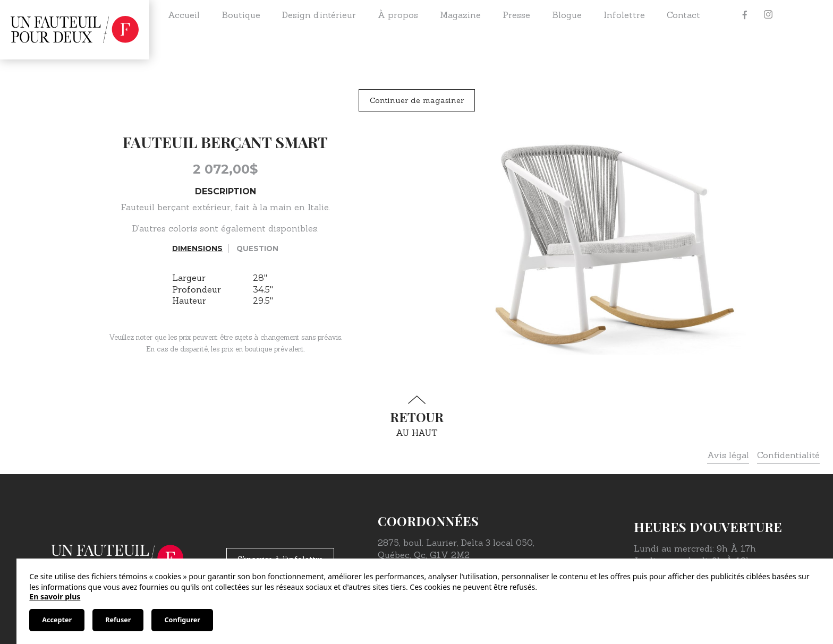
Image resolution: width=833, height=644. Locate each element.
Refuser (118, 620)
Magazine (460, 15)
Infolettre (624, 15)
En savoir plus (55, 596)
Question (257, 248)
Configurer (182, 620)
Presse (516, 15)
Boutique (241, 15)
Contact (683, 15)
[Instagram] (768, 15)
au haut (416, 417)
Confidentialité (788, 455)
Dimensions (197, 248)
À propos (398, 15)
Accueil (184, 15)
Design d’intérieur (319, 15)
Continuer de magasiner (417, 100)
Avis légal (728, 455)
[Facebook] (745, 15)
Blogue (567, 15)
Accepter (57, 620)
